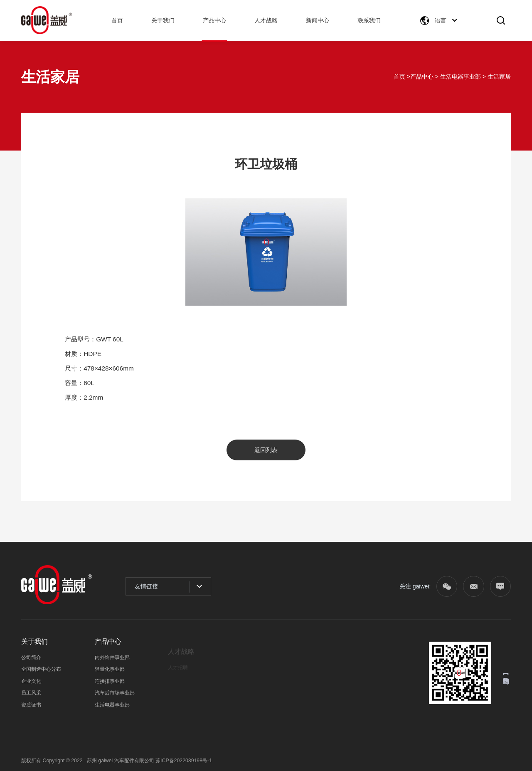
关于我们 (163, 20)
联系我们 (369, 20)
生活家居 (499, 77)
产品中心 (214, 20)
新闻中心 (318, 20)
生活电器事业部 (461, 77)
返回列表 (266, 450)
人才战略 (266, 20)
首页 (117, 20)
